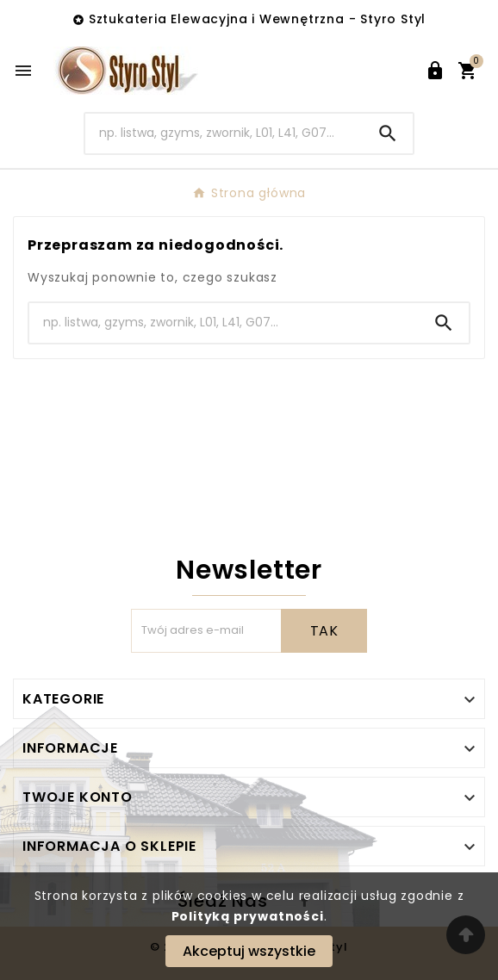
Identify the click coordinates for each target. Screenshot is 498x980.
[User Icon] (435, 71)
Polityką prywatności (248, 916)
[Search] (224, 133)
